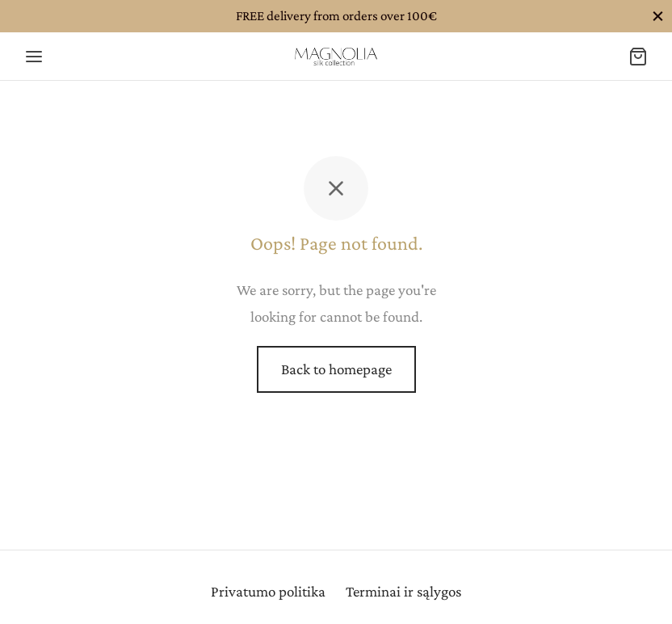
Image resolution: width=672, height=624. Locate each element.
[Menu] (34, 57)
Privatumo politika (268, 591)
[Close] (658, 16)
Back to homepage (336, 369)
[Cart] (638, 57)
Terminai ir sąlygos (403, 591)
